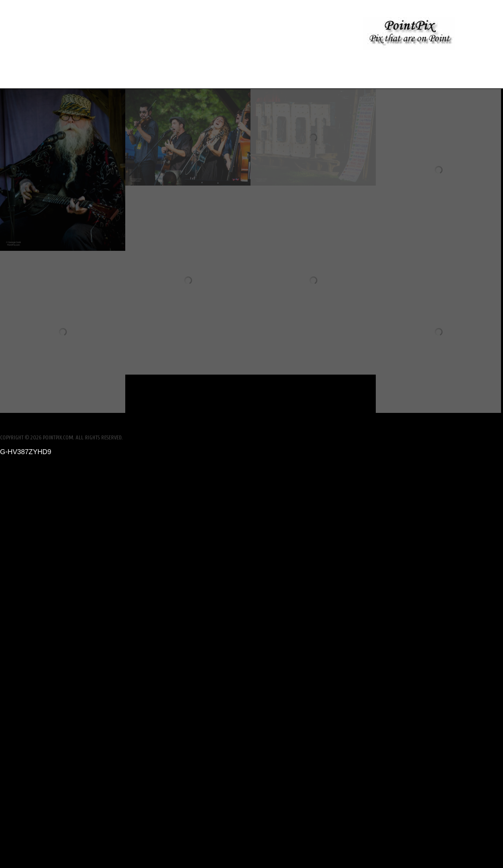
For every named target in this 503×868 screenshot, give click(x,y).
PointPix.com (58, 438)
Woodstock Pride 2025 (250, 63)
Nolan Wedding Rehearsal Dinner (102, 34)
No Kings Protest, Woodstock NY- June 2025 (260, 34)
